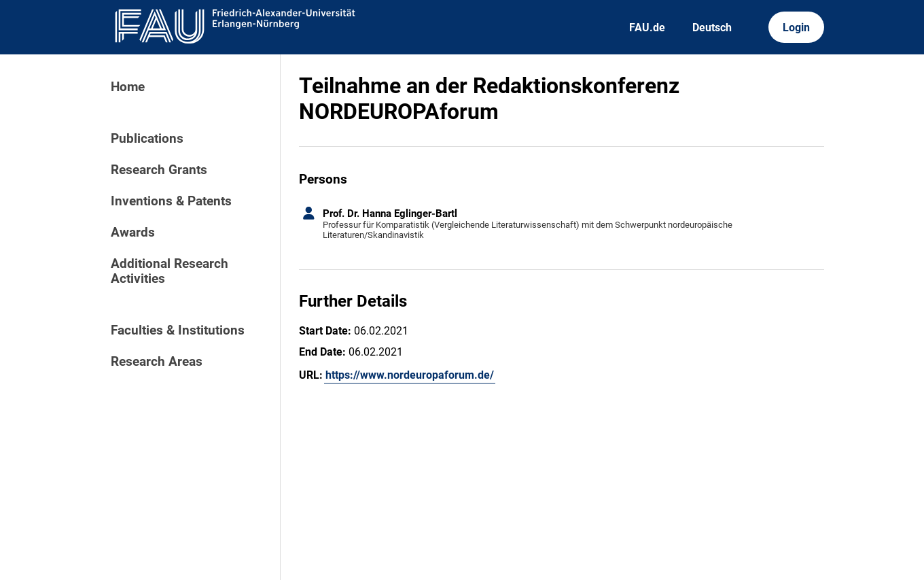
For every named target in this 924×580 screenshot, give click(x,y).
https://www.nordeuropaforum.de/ (410, 375)
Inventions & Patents (171, 201)
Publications (147, 139)
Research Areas (157, 362)
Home (128, 87)
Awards (133, 233)
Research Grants (159, 170)
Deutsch (712, 28)
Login (796, 28)
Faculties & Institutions (178, 330)
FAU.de (647, 28)
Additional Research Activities (170, 271)
